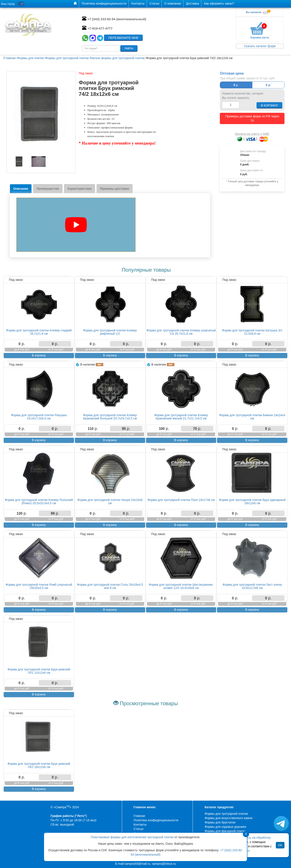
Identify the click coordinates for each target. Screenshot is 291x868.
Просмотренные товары (149, 703)
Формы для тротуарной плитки (226, 814)
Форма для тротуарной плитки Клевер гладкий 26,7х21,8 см (39, 332)
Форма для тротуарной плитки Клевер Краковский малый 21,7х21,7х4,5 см (181, 417)
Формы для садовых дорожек (225, 827)
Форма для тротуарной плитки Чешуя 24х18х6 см (110, 501)
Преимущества (48, 189)
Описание (21, 189)
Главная (139, 816)
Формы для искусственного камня (229, 818)
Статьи (138, 829)
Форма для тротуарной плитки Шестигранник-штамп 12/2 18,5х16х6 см (181, 586)
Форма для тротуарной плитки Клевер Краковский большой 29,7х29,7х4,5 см (110, 417)
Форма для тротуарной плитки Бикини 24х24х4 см (252, 417)
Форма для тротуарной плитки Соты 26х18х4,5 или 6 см (110, 586)
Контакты (140, 825)
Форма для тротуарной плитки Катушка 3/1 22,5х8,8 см (252, 332)
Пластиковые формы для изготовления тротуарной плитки (132, 837)
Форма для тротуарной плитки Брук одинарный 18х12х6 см (252, 501)
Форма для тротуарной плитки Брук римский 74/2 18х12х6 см (39, 765)
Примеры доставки (115, 189)
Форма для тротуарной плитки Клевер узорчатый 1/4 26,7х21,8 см (181, 332)
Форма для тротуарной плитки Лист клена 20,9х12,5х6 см (252, 586)
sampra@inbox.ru (164, 864)
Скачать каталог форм (260, 46)
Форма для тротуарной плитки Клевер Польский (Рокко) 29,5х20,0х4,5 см (39, 501)
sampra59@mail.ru (137, 864)
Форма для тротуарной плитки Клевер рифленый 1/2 (110, 332)
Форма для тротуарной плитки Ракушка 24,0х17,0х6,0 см (39, 417)
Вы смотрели (258, 12)
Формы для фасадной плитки (225, 831)
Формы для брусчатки (220, 822)
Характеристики (80, 189)
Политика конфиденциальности (156, 820)
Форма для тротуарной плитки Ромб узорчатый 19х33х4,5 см (39, 586)
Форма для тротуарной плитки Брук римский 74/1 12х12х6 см (39, 671)
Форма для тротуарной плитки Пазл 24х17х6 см (181, 500)
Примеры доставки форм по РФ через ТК (252, 118)
